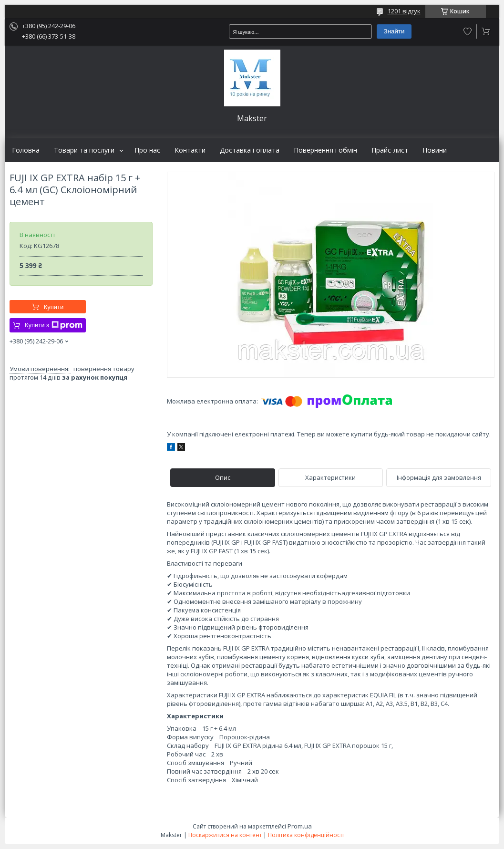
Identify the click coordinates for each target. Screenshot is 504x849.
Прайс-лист (390, 150)
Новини (435, 150)
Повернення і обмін (325, 150)
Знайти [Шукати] (394, 31)
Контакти (190, 150)
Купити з (54, 325)
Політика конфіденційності (306, 835)
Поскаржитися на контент (225, 835)
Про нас (147, 150)
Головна (26, 150)
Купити (54, 307)
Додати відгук (468, 31)
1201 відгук (404, 11)
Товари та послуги (84, 150)
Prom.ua (300, 826)
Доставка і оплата (250, 150)
